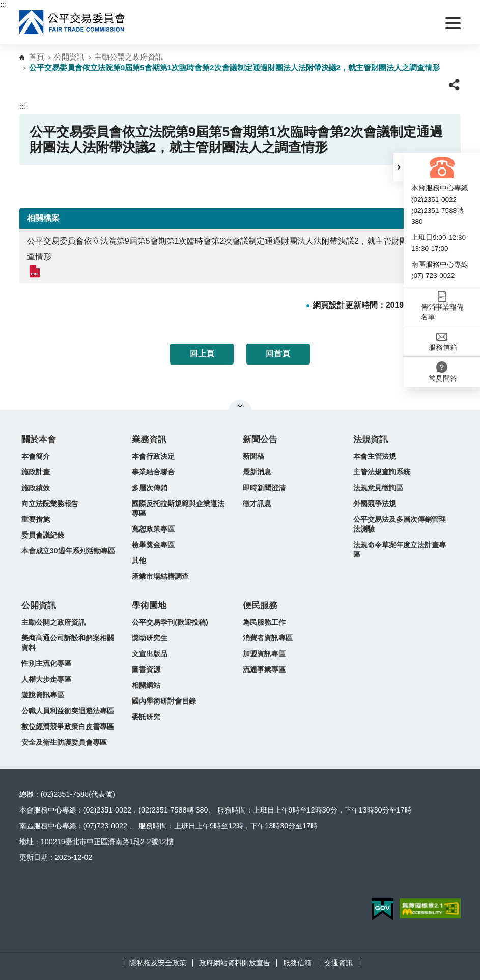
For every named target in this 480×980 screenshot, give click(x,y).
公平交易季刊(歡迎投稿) (170, 622)
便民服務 (260, 606)
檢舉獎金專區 (153, 545)
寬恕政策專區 (153, 529)
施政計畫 (36, 472)
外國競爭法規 (375, 503)
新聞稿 (253, 456)
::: (3, 4)
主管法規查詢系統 (382, 472)
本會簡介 (36, 456)
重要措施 (36, 519)
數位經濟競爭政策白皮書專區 (68, 726)
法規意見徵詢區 (378, 488)
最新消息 (257, 472)
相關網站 (146, 685)
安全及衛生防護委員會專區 (64, 742)
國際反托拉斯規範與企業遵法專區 (178, 508)
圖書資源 (146, 669)
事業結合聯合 (153, 472)
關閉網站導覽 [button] (240, 406)
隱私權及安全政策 (158, 963)
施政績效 (36, 488)
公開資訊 (69, 57)
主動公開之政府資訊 (129, 57)
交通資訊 (338, 963)
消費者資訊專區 (268, 638)
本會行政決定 (153, 456)
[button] (399, 167)
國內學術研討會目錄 (164, 701)
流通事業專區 (264, 669)
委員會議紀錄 (43, 535)
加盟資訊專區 (264, 654)
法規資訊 (371, 440)
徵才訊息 (257, 503)
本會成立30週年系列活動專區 (68, 551)
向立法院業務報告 (50, 503)
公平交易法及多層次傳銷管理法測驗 (400, 524)
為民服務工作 (264, 622)
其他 (139, 561)
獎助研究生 (150, 638)
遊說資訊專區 (43, 695)
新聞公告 (260, 440)
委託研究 (146, 717)
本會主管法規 (375, 456)
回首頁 (278, 354)
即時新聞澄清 (264, 488)
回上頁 (202, 354)
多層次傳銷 (150, 488)
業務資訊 (149, 440)
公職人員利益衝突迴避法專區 (68, 711)
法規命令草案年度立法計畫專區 (400, 550)
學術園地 (149, 606)
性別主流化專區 (46, 663)
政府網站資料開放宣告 (235, 963)
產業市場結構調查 (160, 576)
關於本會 (39, 440)
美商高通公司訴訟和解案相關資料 (68, 643)
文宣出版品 (150, 654)
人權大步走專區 (46, 679)
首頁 (37, 57)
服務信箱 (297, 963)
